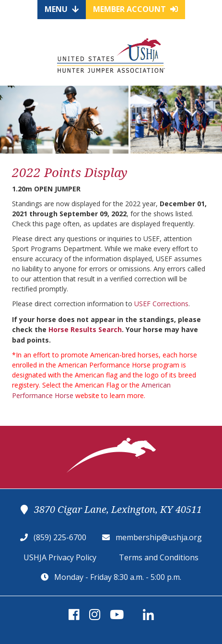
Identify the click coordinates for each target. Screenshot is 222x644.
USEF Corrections (161, 304)
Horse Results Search (85, 329)
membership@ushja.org (159, 537)
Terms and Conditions (159, 557)
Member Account (135, 9)
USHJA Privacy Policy (60, 557)
